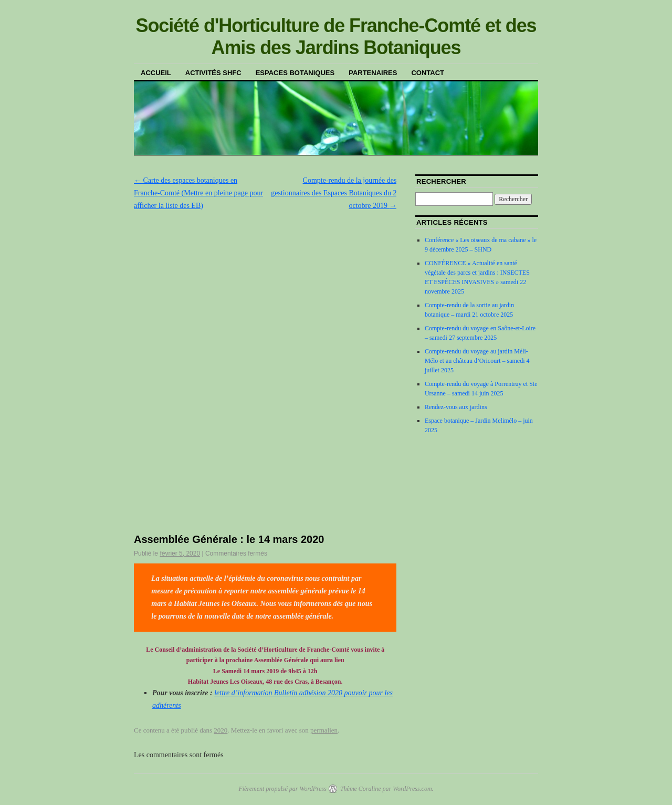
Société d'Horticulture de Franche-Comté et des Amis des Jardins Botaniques (336, 36)
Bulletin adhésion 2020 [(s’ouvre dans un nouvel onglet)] (309, 693)
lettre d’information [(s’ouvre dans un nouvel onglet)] (244, 693)
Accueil (156, 73)
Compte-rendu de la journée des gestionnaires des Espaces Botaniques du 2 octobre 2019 (334, 193)
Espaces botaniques (295, 73)
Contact (428, 73)
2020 (220, 730)
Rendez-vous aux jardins (456, 407)
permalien (324, 730)
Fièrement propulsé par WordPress (282, 789)
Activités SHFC (213, 73)
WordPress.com (412, 789)
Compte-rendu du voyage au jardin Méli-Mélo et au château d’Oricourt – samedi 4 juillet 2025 (477, 361)
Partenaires (373, 73)
